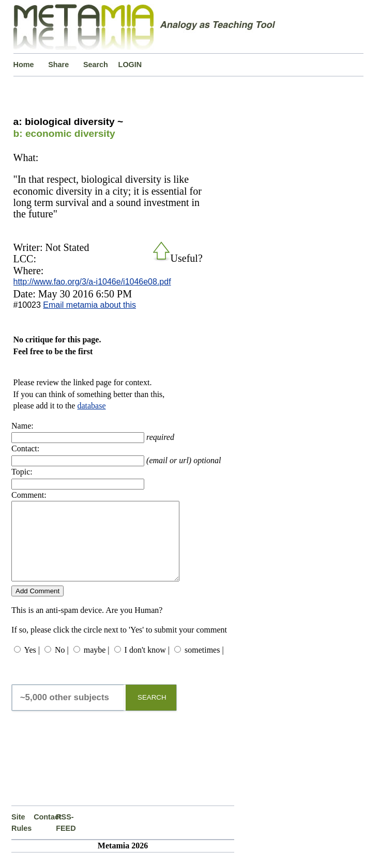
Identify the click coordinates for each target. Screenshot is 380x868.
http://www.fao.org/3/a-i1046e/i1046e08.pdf (92, 282)
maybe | (97, 665)
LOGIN (130, 65)
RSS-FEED (66, 838)
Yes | (32, 665)
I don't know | (147, 665)
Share (58, 65)
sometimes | (204, 665)
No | (62, 665)
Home (24, 65)
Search (96, 65)
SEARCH (152, 713)
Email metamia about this (89, 305)
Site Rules (21, 838)
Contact (45, 832)
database (91, 406)
